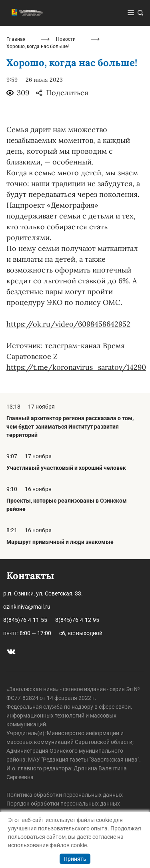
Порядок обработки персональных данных (63, 804)
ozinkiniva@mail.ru (27, 607)
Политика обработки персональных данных (65, 795)
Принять (75, 859)
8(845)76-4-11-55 (25, 620)
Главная (16, 39)
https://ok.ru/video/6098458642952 (68, 324)
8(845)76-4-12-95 (77, 620)
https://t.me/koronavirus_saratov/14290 (76, 367)
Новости (66, 39)
